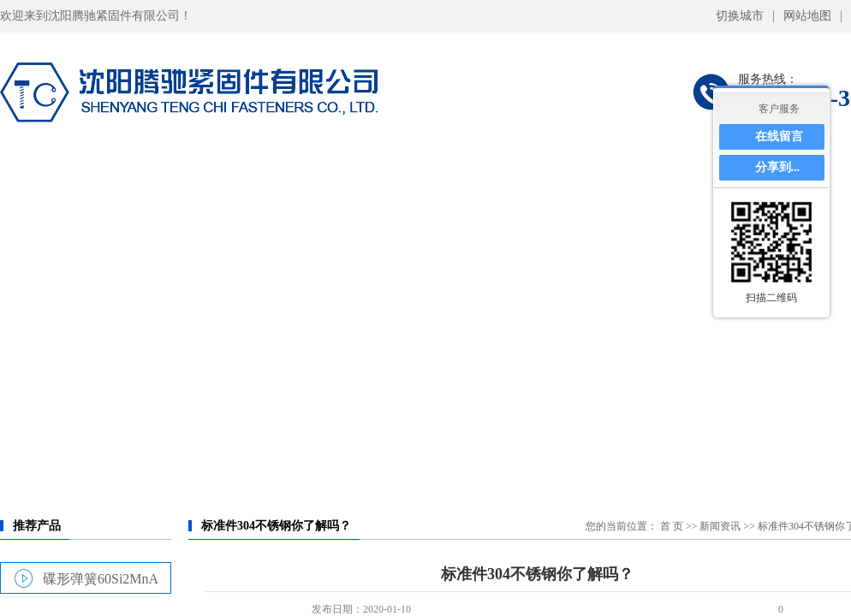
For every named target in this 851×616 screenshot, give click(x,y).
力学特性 (443, 176)
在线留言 (779, 136)
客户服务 (779, 109)
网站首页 (63, 176)
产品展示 (317, 176)
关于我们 (190, 176)
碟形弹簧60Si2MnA (101, 578)
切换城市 (740, 16)
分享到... (778, 167)
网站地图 (807, 16)
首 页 (672, 526)
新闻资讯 (720, 526)
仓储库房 (569, 176)
